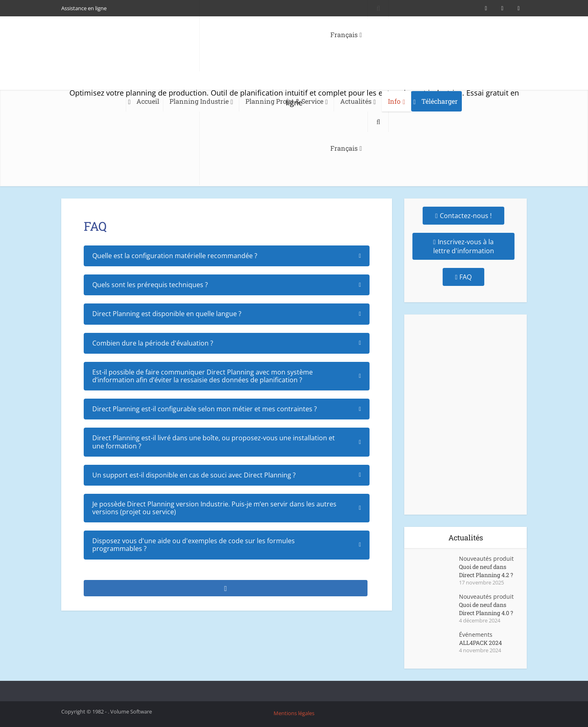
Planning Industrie (199, 101)
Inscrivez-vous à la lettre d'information (464, 246)
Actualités (356, 101)
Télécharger (440, 101)
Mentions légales (294, 713)
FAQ (464, 277)
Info (394, 101)
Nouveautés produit (486, 559)
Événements (476, 634)
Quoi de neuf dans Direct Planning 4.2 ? (486, 571)
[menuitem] (284, 148)
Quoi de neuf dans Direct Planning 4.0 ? (486, 609)
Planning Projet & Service (284, 101)
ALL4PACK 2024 (480, 643)
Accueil (148, 101)
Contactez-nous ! (463, 216)
